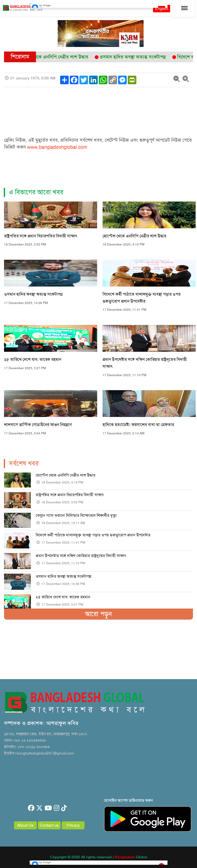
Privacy (73, 825)
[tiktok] (64, 808)
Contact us (49, 825)
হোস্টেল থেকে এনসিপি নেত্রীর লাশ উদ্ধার (134, 236)
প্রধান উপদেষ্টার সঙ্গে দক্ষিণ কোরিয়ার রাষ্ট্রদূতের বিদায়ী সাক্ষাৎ (81, 556)
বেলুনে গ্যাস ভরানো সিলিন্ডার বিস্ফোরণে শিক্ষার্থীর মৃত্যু (77, 515)
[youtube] (48, 808)
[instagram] (56, 808)
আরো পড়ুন (99, 614)
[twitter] (39, 808)
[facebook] (31, 808)
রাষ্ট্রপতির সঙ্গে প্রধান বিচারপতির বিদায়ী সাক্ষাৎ (41, 236)
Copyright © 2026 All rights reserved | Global (99, 857)
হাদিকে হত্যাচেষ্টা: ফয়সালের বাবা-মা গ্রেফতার (138, 425)
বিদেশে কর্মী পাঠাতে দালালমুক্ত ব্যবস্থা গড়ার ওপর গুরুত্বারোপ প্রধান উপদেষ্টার (93, 535)
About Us (25, 825)
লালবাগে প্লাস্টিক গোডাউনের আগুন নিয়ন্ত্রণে (38, 425)
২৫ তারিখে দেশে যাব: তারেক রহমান (33, 359)
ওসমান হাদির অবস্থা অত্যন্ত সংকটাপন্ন (33, 294)
